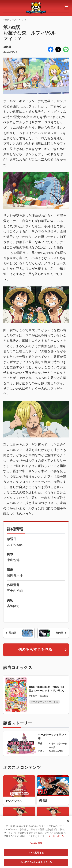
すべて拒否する (36, 854)
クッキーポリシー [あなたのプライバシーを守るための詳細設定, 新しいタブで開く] (57, 838)
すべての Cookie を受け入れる (36, 864)
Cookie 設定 (36, 845)
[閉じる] (68, 823)
